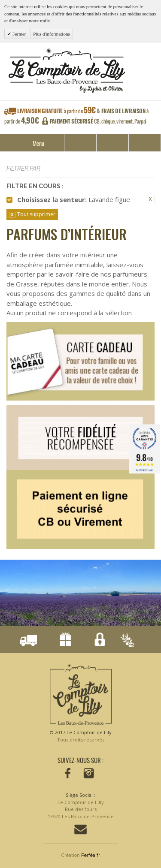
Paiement (97, 641)
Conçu (125, 641)
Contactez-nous (80, 829)
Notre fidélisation (62, 641)
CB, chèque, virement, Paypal (98, 121)
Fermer (19, 34)
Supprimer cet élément (150, 199)
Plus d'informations (51, 34)
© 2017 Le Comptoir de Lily (81, 736)
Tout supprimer (36, 214)
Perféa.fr (91, 855)
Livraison (28, 641)
